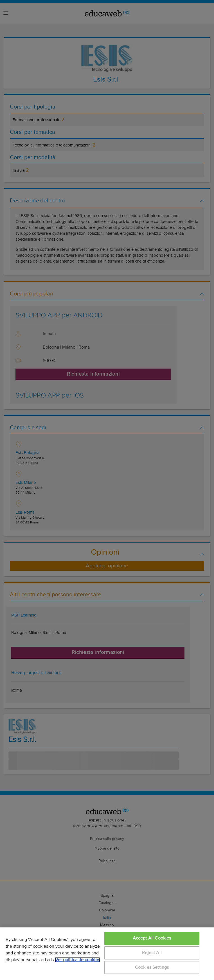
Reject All (152, 953)
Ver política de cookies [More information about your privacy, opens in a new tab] (77, 960)
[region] (107, 954)
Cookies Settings (152, 967)
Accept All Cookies (152, 938)
